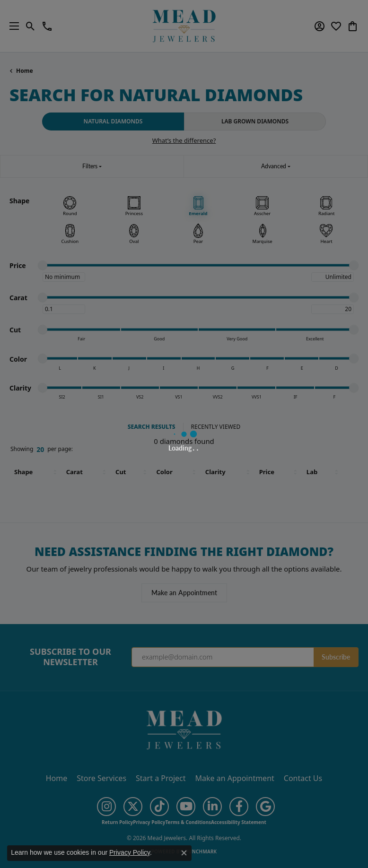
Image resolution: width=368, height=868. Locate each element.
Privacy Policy (130, 852)
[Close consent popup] (184, 853)
